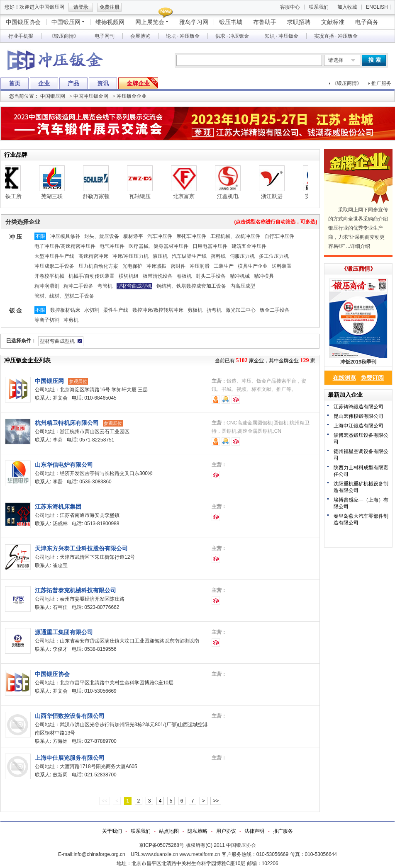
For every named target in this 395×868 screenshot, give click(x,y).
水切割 (92, 310)
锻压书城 (231, 22)
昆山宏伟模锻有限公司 (358, 416)
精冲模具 (264, 276)
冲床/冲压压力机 (130, 256)
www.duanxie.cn (160, 854)
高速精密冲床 (93, 256)
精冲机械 (240, 276)
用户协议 (226, 831)
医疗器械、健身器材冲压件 (158, 246)
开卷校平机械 (49, 276)
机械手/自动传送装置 (91, 276)
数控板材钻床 (65, 310)
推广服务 (381, 83)
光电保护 (132, 266)
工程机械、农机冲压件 (235, 236)
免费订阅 (372, 378)
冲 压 (16, 237)
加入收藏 (347, 7)
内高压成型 (243, 286)
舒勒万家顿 (103, 196)
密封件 (178, 266)
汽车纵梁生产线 (189, 256)
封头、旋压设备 (102, 236)
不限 (40, 236)
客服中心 (290, 7)
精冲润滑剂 (47, 286)
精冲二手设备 (78, 286)
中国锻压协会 (23, 22)
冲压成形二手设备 (54, 266)
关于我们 (112, 831)
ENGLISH (377, 7)
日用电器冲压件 (210, 246)
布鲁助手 (265, 22)
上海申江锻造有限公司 (358, 426)
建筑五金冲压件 (249, 246)
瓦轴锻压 (146, 196)
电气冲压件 (112, 246)
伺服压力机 (242, 256)
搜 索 (375, 60)
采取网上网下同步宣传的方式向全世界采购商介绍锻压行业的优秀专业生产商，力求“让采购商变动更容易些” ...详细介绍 (358, 228)
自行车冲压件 (279, 236)
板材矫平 (133, 236)
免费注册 (110, 7)
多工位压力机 (274, 256)
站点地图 (169, 831)
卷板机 (184, 276)
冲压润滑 (200, 266)
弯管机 (105, 286)
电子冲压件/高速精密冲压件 (65, 246)
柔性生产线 (116, 310)
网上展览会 (150, 22)
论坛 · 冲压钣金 (183, 36)
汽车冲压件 (160, 236)
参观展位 (78, 381)
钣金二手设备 (275, 310)
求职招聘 (299, 22)
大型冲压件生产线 (54, 256)
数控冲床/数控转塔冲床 (158, 310)
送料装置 (282, 266)
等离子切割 (47, 320)
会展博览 (140, 36)
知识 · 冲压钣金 (282, 36)
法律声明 (254, 831)
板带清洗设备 (158, 276)
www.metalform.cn (200, 854)
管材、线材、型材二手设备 (64, 296)
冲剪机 (71, 320)
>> (216, 801)
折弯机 (214, 310)
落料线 (218, 256)
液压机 (160, 256)
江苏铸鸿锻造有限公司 (358, 407)
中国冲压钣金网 (91, 96)
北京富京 (190, 196)
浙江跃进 (278, 196)
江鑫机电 (234, 196)
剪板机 (195, 310)
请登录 (81, 7)
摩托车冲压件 (191, 236)
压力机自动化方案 (98, 266)
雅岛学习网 (194, 22)
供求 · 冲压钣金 (232, 36)
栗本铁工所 (15, 196)
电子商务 (367, 22)
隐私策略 (197, 831)
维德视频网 (110, 22)
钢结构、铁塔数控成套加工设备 (191, 286)
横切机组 (129, 276)
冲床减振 (156, 266)
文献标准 (333, 22)
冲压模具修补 (65, 236)
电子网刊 (105, 36)
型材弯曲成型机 (134, 286)
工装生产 (224, 266)
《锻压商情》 (64, 36)
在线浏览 (344, 378)
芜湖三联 (59, 196)
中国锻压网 (66, 22)
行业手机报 (21, 36)
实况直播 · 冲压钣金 (336, 36)
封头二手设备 (211, 276)
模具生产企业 (253, 266)
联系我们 (319, 7)
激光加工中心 (241, 310)
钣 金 (16, 310)
